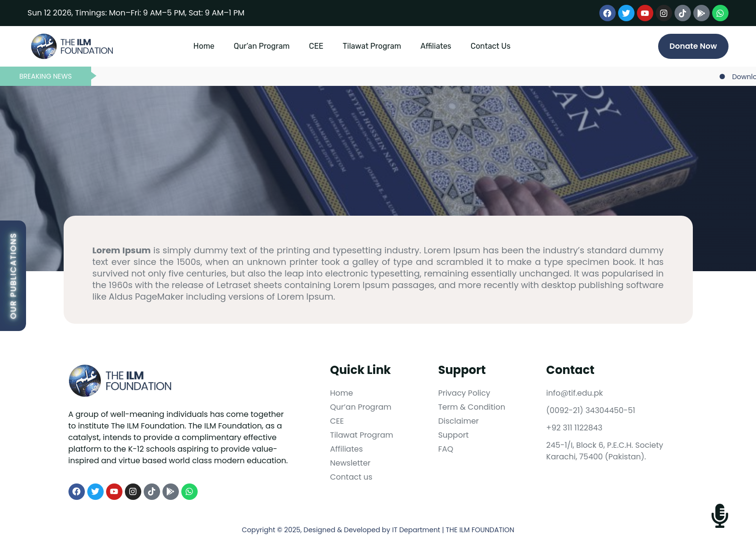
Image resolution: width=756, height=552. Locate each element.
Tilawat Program (372, 46)
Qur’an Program (262, 46)
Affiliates (436, 46)
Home (204, 46)
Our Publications (13, 276)
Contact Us (491, 46)
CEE (316, 46)
